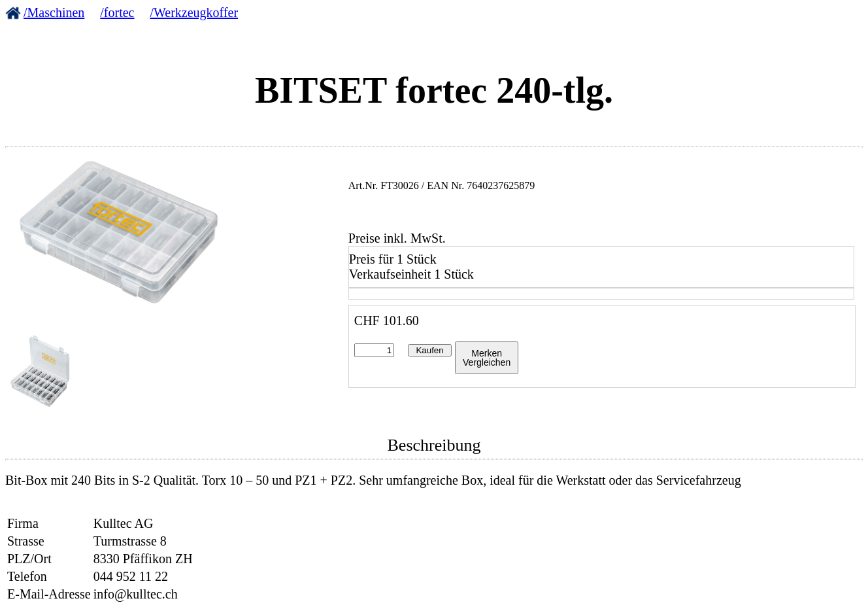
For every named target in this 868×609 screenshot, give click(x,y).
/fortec (117, 12)
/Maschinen (54, 12)
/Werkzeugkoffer (194, 12)
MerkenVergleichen (487, 358)
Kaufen (429, 350)
